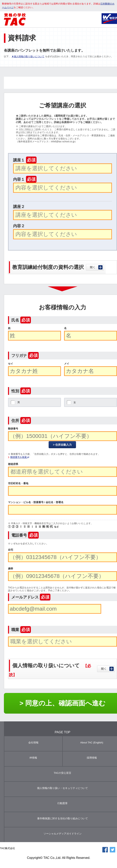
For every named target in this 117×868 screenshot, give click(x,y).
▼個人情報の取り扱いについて (28, 56)
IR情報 (33, 758)
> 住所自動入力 (62, 445)
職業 (21, 630)
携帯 (11, 569)
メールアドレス (31, 597)
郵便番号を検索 (20, 457)
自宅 (11, 550)
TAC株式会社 (8, 848)
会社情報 (33, 743)
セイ (11, 364)
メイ (67, 364)
